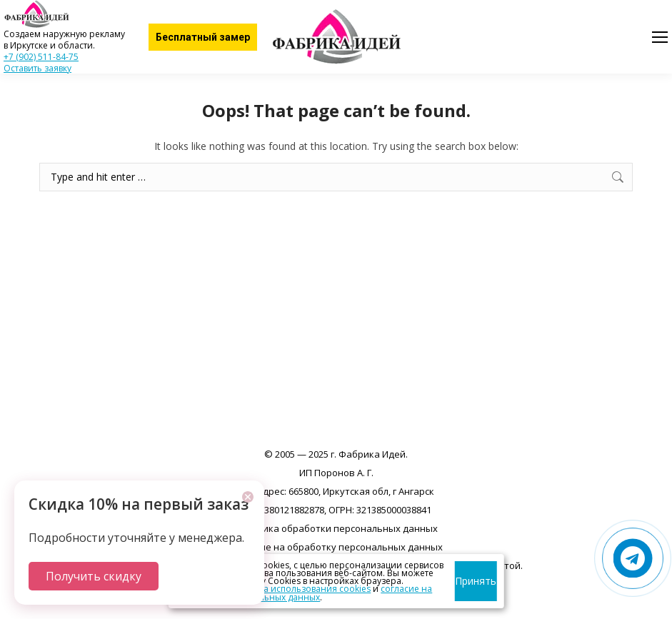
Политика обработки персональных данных (336, 528)
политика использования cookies (300, 589)
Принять (476, 581)
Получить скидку (94, 576)
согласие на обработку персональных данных (304, 593)
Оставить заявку (37, 68)
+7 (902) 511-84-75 (41, 57)
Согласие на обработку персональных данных (336, 547)
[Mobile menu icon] (660, 37)
